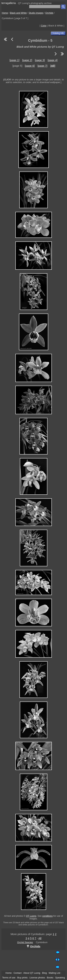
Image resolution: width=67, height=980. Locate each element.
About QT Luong (32, 973)
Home (5, 13)
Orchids (49, 13)
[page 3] (40, 60)
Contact (18, 973)
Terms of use (9, 978)
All (40, 938)
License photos (37, 978)
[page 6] (30, 66)
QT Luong (31, 916)
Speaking (60, 978)
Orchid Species (25, 942)
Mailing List (54, 973)
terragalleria (9, 3)
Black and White (18, 13)
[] (53, 66)
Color (44, 26)
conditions (48, 916)
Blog (44, 973)
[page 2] (27, 60)
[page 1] (14, 60)
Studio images (36, 13)
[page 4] (53, 60)
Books (50, 978)
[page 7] (42, 66)
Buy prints (22, 978)
